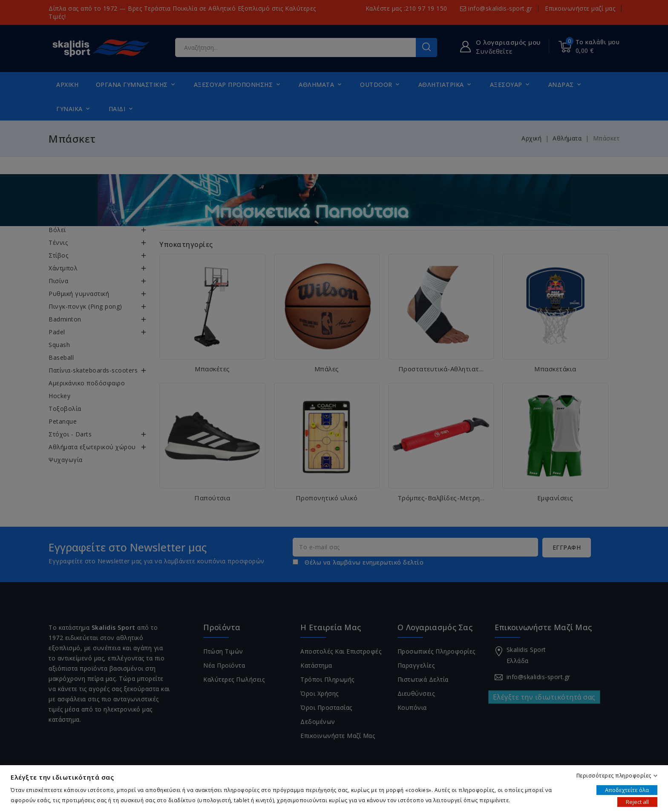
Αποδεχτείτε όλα (627, 790)
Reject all (637, 802)
